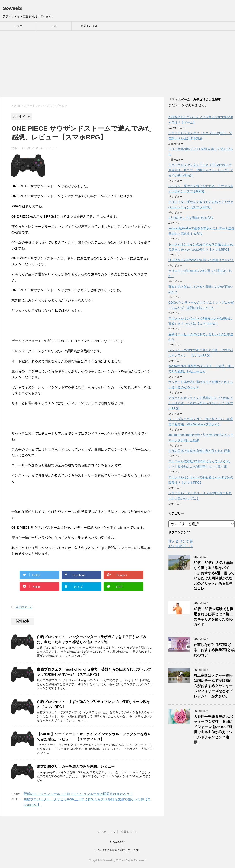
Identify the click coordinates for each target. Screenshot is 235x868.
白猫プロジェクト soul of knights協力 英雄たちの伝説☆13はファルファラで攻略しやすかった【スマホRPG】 (94, 672)
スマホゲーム (24, 607)
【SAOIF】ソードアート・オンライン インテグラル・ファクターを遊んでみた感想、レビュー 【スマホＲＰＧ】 (94, 736)
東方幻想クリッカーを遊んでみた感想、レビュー (76, 766)
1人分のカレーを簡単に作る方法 (191, 218)
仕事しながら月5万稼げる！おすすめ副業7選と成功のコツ (214, 650)
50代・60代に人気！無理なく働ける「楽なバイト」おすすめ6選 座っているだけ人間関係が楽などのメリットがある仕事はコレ (214, 576)
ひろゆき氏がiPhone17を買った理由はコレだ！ (201, 260)
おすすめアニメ (181, 546)
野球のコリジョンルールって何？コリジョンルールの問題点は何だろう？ (78, 794)
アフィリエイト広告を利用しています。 (117, 850)
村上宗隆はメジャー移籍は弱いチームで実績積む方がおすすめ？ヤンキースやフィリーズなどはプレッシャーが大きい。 (213, 686)
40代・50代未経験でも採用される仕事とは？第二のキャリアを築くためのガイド (213, 617)
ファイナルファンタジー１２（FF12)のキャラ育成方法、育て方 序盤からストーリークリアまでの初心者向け (201, 170)
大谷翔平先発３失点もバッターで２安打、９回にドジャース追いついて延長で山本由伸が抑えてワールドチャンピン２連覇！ (213, 729)
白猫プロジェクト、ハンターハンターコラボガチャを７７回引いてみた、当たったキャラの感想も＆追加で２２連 (92, 639)
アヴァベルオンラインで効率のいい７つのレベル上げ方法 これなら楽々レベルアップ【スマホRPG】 (201, 403)
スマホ (18, 26)
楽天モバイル (89, 26)
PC (54, 26)
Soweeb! (13, 8)
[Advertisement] (117, 64)
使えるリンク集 (181, 541)
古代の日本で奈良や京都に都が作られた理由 (199, 451)
